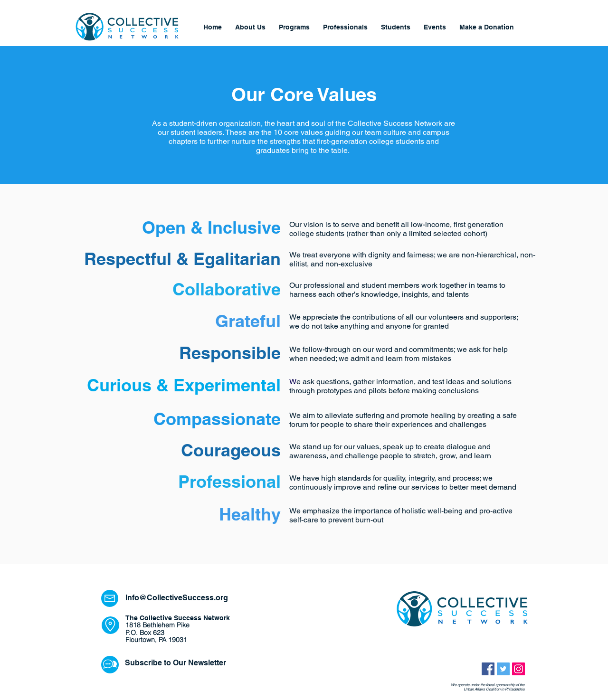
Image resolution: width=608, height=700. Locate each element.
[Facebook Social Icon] (488, 669)
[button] (345, 27)
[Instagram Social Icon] (518, 669)
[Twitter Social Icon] (503, 669)
